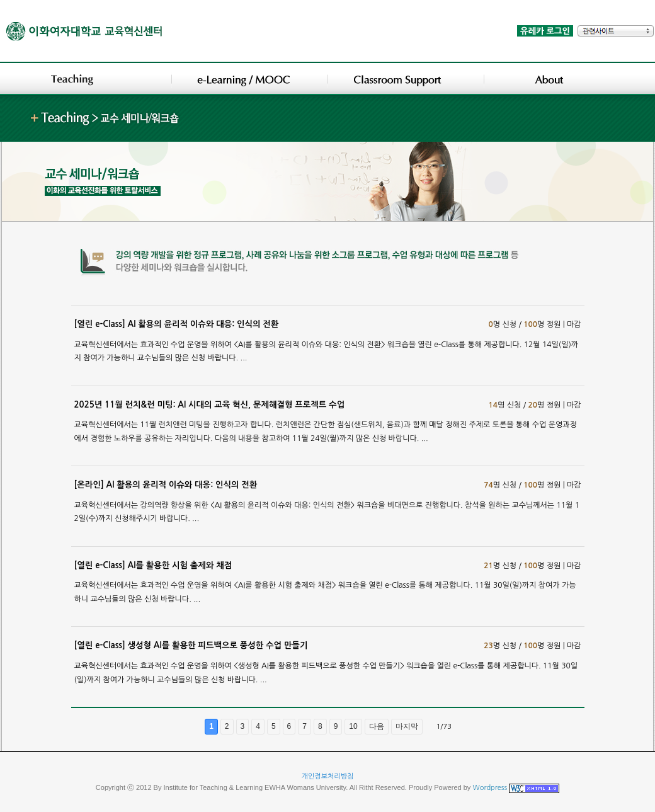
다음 (377, 726)
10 (353, 726)
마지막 (407, 726)
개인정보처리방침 (328, 776)
